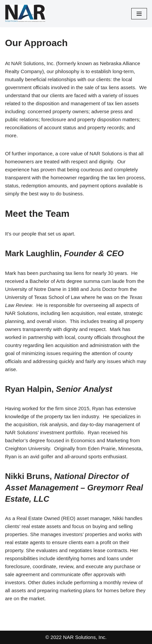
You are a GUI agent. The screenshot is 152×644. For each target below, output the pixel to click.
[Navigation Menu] (139, 14)
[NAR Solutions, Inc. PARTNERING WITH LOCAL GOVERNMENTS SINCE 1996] (25, 14)
